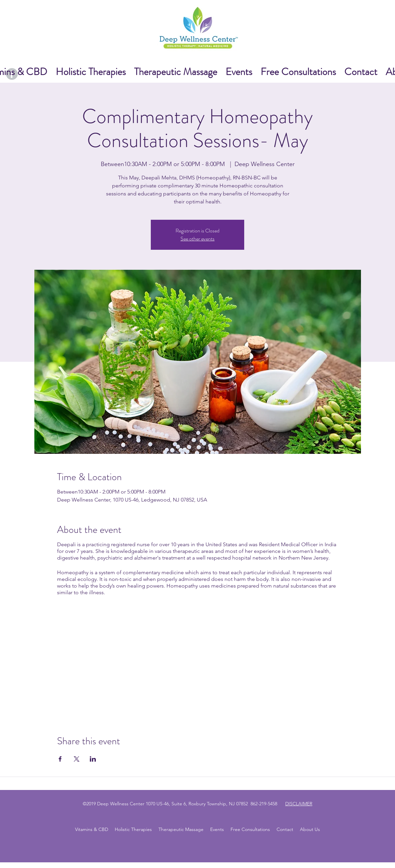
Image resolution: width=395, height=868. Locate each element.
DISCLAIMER (299, 804)
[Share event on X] (77, 759)
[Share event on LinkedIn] (93, 759)
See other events (197, 239)
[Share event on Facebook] (60, 759)
